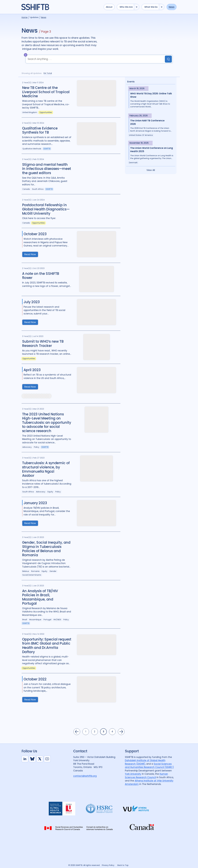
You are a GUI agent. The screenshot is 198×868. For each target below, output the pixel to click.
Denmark (133, 163)
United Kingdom (30, 112)
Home (25, 17)
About (109, 7)
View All (151, 170)
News (172, 7)
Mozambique (35, 620)
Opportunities (46, 112)
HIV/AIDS (57, 620)
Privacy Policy (108, 865)
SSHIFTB (47, 149)
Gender (53, 571)
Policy (37, 447)
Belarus (26, 571)
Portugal (47, 620)
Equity (50, 492)
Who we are (126, 7)
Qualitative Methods (32, 149)
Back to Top (123, 865)
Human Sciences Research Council (146, 776)
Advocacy (27, 447)
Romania (35, 571)
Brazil (25, 620)
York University (133, 774)
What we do (151, 7)
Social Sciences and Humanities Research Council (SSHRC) (149, 766)
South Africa (38, 189)
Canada (26, 189)
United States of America (141, 135)
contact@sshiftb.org (85, 776)
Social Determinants (32, 575)
